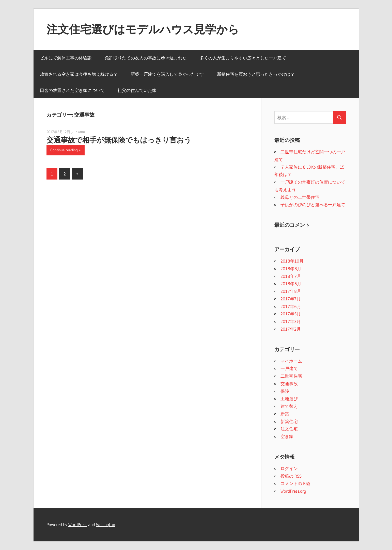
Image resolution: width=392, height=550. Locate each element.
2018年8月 (291, 269)
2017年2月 (291, 329)
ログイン (289, 468)
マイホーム (291, 361)
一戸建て (289, 368)
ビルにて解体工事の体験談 (66, 58)
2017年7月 (291, 299)
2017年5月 (291, 314)
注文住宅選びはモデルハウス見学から (143, 29)
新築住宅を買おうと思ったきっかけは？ (256, 74)
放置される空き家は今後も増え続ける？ (79, 74)
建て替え (289, 406)
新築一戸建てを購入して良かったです (167, 74)
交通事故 (289, 384)
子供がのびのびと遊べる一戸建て (313, 205)
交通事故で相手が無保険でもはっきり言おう (119, 140)
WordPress (78, 524)
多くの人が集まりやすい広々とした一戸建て (243, 58)
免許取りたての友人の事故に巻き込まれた (146, 58)
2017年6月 (291, 306)
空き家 (287, 436)
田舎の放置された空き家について (72, 90)
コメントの (295, 483)
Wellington (106, 524)
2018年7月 (291, 276)
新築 (285, 414)
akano (80, 132)
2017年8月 (291, 291)
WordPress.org (293, 491)
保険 (285, 391)
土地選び (289, 399)
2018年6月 (291, 284)
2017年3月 (291, 321)
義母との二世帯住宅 (300, 197)
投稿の (291, 476)
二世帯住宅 (291, 376)
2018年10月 (292, 261)
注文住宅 (289, 429)
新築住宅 (289, 421)
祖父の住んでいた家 (137, 90)
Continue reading (64, 150)
